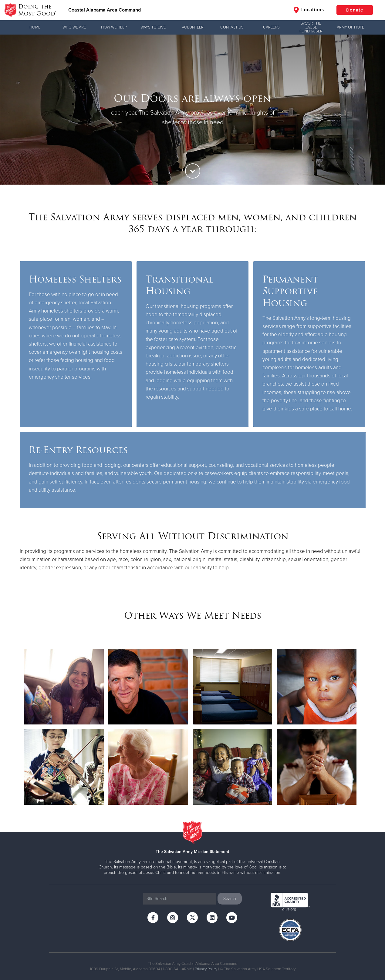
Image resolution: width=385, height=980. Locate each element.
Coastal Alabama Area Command (105, 10)
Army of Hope (350, 27)
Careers (271, 27)
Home (35, 27)
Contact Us (232, 27)
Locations (309, 10)
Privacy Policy (206, 969)
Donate (355, 10)
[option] (192, 110)
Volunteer (193, 27)
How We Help (114, 27)
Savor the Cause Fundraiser (311, 27)
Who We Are (74, 27)
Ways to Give (153, 27)
